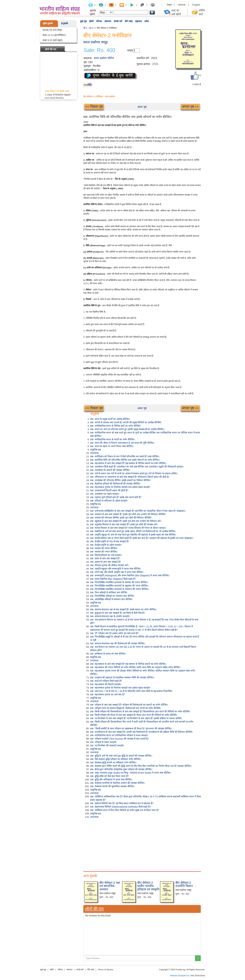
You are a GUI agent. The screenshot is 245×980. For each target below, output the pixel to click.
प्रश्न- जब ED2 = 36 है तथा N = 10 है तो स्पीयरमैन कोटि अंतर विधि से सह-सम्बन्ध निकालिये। (131, 691)
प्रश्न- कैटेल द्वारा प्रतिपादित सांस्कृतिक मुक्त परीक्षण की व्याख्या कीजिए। (121, 769)
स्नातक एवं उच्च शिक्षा (52, 30)
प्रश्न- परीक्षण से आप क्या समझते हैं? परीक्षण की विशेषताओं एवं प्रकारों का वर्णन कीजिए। (129, 705)
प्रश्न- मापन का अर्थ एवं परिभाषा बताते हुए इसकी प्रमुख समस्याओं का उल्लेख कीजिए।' (128, 429)
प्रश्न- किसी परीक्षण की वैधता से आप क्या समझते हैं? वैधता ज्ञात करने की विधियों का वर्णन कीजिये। (134, 715)
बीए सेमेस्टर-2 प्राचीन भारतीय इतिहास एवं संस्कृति (148, 886)
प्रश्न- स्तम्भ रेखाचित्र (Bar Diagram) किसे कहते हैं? (113, 579)
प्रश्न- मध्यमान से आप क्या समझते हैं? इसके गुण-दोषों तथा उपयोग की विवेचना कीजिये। (128, 514)
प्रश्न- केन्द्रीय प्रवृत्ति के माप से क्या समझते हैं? (110, 541)
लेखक (169, 5)
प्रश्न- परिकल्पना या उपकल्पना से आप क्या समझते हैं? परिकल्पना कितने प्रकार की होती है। (130, 477)
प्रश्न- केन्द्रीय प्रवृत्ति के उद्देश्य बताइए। (106, 545)
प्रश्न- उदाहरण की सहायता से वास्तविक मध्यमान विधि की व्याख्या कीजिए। (122, 677)
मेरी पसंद (129, 21)
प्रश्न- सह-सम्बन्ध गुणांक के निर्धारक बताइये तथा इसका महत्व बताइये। (120, 487)
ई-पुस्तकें (65, 23)
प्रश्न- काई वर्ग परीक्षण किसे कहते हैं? (106, 681)
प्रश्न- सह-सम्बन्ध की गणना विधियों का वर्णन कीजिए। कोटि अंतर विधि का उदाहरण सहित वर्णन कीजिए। (135, 667)
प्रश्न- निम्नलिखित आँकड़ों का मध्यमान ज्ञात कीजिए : (113, 596)
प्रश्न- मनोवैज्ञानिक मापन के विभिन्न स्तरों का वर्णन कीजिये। (115, 426)
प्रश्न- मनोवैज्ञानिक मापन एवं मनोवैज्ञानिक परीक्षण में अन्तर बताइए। (119, 735)
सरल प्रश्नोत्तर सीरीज (104, 58)
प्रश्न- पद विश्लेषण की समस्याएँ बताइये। (107, 746)
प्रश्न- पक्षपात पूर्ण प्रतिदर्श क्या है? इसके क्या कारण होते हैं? (116, 497)
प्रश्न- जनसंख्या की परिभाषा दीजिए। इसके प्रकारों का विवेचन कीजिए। (120, 480)
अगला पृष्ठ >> (190, 107)
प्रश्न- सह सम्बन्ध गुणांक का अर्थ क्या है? (108, 694)
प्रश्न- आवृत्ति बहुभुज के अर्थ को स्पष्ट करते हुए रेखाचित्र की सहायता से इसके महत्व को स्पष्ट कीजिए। (133, 535)
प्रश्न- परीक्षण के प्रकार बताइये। (103, 742)
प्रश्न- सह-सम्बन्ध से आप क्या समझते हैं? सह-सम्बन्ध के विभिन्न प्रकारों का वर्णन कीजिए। (128, 463)
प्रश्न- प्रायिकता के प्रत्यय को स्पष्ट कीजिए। (108, 654)
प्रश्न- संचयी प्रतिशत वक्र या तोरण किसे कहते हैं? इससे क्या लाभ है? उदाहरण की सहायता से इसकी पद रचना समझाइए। (142, 538)
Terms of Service (106, 970)
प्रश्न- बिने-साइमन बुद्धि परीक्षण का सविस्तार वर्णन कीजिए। (116, 759)
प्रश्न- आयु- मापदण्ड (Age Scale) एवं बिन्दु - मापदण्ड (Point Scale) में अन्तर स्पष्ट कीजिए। (131, 773)
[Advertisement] (142, 844)
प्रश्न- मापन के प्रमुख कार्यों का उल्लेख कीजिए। (110, 419)
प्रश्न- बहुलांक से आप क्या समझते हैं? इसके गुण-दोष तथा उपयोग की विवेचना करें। (126, 521)
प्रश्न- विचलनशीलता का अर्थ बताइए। (106, 555)
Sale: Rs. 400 (99, 50)
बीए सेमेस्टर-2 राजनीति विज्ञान (184, 884)
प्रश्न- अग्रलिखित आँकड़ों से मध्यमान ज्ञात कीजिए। (111, 599)
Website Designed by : (180, 976)
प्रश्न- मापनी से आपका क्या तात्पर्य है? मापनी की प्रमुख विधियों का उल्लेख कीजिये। (126, 422)
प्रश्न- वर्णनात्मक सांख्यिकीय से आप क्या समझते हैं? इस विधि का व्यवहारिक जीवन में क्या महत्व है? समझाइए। (138, 511)
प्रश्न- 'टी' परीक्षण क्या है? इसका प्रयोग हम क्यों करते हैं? (114, 633)
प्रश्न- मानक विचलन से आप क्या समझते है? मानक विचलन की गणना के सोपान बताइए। (128, 528)
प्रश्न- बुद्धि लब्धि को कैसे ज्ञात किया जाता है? (109, 776)
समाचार (108, 21)
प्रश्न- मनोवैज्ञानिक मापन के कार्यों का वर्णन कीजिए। (113, 439)
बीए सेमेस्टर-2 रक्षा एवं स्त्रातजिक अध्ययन (110, 886)
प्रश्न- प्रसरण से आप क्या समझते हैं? (106, 562)
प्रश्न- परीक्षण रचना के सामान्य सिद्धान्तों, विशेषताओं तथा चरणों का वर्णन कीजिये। (125, 708)
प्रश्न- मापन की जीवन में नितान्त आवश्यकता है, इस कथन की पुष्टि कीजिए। (122, 443)
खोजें (91, 21)
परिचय (99, 21)
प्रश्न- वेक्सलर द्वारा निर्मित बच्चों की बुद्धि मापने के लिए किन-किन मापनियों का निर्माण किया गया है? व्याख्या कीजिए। (141, 766)
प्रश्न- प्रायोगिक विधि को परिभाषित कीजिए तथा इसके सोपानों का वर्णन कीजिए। (125, 460)
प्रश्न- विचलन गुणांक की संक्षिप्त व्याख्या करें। (109, 565)
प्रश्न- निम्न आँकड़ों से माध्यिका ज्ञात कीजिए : (109, 592)
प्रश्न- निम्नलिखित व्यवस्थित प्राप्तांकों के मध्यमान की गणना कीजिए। (119, 589)
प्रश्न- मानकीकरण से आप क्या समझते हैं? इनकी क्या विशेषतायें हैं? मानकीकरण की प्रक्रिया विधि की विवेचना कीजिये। (141, 732)
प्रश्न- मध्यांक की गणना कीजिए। (104, 548)
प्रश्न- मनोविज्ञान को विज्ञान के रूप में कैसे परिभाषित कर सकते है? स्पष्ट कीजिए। (125, 456)
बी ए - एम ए (88, 28)
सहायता (138, 21)
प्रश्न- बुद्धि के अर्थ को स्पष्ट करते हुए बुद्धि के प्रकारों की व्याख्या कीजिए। (121, 756)
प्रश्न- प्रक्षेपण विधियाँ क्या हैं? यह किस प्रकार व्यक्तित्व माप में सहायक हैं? (122, 803)
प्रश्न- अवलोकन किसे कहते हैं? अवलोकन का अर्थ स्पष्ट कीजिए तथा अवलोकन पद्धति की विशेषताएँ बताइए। (137, 467)
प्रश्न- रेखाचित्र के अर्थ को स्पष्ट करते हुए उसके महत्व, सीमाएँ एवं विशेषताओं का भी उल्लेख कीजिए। (133, 531)
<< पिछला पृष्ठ (94, 107)
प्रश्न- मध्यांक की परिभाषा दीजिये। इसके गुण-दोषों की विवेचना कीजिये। (121, 518)
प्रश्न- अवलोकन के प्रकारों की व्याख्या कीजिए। (110, 470)
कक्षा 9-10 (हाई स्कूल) (52, 40)
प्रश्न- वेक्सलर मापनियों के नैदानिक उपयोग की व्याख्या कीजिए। (117, 783)
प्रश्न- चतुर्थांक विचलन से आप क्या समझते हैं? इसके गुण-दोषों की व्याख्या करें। (124, 524)
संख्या (130, 50)
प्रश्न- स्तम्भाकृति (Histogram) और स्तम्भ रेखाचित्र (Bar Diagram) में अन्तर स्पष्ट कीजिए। (130, 575)
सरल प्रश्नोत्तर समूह (96, 42)
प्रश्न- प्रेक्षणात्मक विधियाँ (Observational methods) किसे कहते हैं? (120, 807)
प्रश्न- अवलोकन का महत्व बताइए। (105, 494)
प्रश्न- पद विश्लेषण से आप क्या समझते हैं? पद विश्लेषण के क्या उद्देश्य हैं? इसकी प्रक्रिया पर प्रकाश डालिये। (136, 718)
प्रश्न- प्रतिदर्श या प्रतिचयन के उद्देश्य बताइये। (109, 501)
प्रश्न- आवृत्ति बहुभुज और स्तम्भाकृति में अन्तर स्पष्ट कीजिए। (116, 569)
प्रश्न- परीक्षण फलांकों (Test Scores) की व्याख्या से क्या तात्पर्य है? (119, 739)
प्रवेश (147, 21)
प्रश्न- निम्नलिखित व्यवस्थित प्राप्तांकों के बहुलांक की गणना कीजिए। (119, 586)
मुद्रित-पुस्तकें (48, 23)
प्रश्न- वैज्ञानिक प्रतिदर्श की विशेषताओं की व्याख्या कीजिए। (115, 484)
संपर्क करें (118, 21)
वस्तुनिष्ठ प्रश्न (96, 450)
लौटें (89, 85)
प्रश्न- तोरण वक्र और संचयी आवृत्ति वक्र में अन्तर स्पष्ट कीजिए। (117, 572)
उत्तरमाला (94, 453)
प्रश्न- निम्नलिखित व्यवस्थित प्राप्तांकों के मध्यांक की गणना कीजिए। (119, 582)
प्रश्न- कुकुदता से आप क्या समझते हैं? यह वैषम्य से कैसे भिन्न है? (118, 613)
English (196, 5)
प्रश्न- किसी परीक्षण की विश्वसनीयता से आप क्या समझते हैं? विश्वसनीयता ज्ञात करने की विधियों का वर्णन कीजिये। (140, 711)
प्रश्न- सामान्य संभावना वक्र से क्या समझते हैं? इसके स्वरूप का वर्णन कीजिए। (123, 609)
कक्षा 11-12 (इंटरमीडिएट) (54, 35)
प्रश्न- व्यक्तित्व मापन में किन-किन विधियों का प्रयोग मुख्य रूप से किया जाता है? (125, 810)
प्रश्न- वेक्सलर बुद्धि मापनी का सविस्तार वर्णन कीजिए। (113, 763)
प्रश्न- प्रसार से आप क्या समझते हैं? (105, 558)
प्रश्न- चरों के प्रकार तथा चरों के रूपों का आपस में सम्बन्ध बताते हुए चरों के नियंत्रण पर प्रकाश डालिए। (134, 473)
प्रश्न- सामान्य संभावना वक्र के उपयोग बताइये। (110, 616)
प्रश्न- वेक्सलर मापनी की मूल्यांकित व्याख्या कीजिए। (112, 786)
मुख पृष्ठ (83, 21)
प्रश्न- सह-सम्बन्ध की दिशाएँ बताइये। (106, 684)
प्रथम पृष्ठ (142, 107)
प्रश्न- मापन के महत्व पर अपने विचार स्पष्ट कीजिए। (112, 446)
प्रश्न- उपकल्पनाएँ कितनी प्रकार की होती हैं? (109, 490)
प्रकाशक (182, 5)
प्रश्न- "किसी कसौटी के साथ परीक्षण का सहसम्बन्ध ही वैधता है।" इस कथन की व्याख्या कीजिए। (131, 728)
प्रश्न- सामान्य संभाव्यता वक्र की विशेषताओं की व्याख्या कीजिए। (118, 643)
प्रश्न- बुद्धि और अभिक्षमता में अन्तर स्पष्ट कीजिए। (111, 780)
